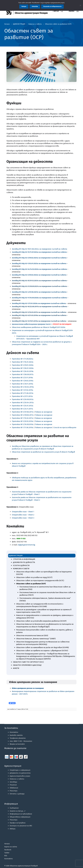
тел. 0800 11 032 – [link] (21, 741)
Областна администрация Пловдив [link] (24, 866)
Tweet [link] (12, 703)
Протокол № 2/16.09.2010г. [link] (23, 424)
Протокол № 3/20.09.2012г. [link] (23, 399)
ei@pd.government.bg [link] (26, 545)
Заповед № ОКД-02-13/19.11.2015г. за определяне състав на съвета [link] (39, 321)
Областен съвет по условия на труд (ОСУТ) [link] (34, 577)
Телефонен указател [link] (18, 738)
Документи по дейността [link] (20, 773)
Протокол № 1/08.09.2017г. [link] (23, 374)
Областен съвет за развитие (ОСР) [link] (58, 24)
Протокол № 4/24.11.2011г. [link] (22, 409)
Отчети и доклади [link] (17, 794)
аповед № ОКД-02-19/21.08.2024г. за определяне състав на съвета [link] (40, 249)
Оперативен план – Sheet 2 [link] (23, 515)
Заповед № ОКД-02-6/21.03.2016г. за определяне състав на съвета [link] (39, 315)
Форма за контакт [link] (17, 744)
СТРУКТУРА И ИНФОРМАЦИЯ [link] (24, 559)
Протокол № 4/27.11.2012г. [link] (22, 396)
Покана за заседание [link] (44, 412)
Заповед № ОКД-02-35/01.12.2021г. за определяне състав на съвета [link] (39, 281)
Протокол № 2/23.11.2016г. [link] (22, 378)
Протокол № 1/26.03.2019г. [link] (23, 371)
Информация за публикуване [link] (21, 814)
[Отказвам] (80, 5)
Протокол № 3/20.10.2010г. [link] (23, 421)
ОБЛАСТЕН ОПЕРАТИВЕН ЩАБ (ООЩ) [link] (27, 665)
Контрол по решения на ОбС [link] (21, 826)
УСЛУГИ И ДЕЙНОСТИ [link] (21, 565)
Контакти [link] (14, 732)
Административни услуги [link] (20, 776)
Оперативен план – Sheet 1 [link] (23, 512)
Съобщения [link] (14, 808)
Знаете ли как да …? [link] (18, 811)
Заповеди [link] (13, 782)
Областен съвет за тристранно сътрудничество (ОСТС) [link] (40, 581)
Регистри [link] (14, 791)
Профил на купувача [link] (18, 823)
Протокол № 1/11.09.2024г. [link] (23, 359)
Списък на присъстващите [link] (65, 427)
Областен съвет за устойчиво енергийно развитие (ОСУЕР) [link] (41, 621)
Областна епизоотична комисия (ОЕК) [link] (32, 636)
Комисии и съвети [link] (35, 24)
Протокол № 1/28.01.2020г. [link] (23, 368)
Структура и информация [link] (20, 770)
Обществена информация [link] (20, 817)
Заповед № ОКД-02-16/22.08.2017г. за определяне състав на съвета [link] (40, 307)
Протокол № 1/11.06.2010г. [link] (23, 427)
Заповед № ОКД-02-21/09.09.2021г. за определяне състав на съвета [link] (39, 286)
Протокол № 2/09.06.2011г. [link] (23, 415)
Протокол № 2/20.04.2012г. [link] (23, 403)
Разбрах (24, 6)
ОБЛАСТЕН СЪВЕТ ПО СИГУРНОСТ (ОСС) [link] (28, 662)
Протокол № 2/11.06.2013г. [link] (23, 393)
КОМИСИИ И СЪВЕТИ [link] (21, 569)
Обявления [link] (14, 788)
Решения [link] (13, 785)
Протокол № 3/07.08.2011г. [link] (23, 412)
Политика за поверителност (52, 6)
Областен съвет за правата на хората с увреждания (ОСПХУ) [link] (42, 651)
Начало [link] (7, 24)
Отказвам (35, 6)
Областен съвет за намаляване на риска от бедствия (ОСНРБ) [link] (42, 647)
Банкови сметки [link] (16, 735)
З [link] (12, 249)
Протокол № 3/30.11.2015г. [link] (23, 384)
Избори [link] (13, 829)
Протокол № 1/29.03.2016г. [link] (23, 381)
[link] (28, 11)
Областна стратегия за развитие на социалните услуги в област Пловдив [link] (43, 452)
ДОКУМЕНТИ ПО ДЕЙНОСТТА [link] (24, 562)
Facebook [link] (8, 850)
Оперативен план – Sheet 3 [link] (23, 518)
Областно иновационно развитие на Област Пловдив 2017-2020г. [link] (39, 327)
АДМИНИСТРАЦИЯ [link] (19, 24)
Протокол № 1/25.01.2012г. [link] (23, 406)
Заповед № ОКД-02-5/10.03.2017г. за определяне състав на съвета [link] (39, 312)
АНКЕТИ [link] (16, 668)
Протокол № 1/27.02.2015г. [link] (23, 390)
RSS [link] (6, 856)
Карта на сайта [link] (11, 847)
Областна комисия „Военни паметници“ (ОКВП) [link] (36, 639)
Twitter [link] (7, 853)
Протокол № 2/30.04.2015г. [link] (23, 387)
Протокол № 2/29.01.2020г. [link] (23, 365)
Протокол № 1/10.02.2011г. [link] (23, 418)
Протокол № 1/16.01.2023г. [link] (23, 362)
